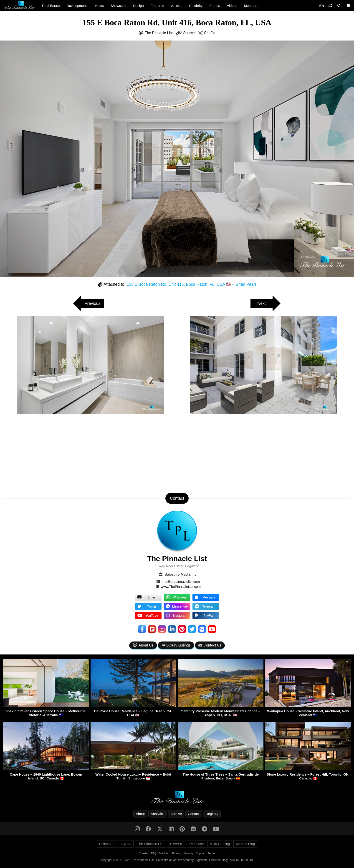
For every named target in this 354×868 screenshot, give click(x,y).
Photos (215, 6)
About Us (143, 645)
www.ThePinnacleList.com (181, 587)
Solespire (106, 844)
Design (138, 6)
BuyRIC (125, 844)
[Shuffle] (330, 6)
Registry (212, 814)
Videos (232, 6)
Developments (78, 6)
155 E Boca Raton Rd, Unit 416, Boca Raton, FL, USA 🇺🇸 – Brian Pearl (191, 284)
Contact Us (210, 645)
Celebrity (196, 6)
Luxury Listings (176, 645)
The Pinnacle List (159, 33)
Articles (177, 6)
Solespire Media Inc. (181, 574)
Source (189, 33)
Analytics (158, 814)
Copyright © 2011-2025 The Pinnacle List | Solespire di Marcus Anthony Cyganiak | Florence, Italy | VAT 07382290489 (177, 860)
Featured (157, 6)
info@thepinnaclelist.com (181, 582)
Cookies (144, 853)
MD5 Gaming (220, 844)
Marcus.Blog (245, 844)
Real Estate (51, 6)
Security (188, 853)
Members (251, 6)
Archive (176, 814)
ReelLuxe (196, 844)
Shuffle (210, 33)
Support (201, 853)
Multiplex (164, 853)
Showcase (118, 6)
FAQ (154, 853)
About (140, 814)
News (99, 6)
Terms (211, 853)
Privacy (177, 853)
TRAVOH (176, 844)
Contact (194, 814)
